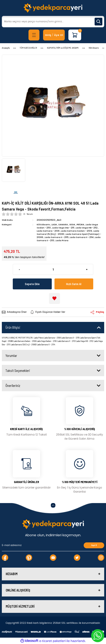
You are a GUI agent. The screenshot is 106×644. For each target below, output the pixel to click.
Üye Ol (58, 35)
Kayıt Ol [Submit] (94, 545)
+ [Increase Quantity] (87, 269)
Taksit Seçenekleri (18, 371)
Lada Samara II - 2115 (57, 237)
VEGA (72, 224)
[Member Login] (48, 35)
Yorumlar (11, 356)
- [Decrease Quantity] (19, 269)
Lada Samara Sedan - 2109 (76, 231)
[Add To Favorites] (54, 298)
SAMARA (63, 224)
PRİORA (80, 224)
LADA (54, 224)
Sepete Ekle (32, 284)
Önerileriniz (13, 386)
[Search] (53, 22)
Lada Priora (62, 240)
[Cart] (75, 35)
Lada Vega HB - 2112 (87, 228)
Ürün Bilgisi (13, 327)
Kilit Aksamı (43, 224)
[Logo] (53, 8)
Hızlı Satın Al (74, 284)
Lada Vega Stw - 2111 (63, 228)
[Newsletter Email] (53, 545)
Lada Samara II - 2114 (82, 237)
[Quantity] (53, 269)
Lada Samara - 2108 (48, 231)
